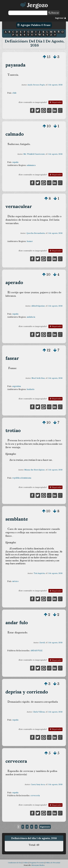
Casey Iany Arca (38, 784)
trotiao (13, 430)
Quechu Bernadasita (36, 233)
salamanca (31, 165)
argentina (17, 386)
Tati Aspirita (39, 573)
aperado (14, 282)
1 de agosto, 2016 (55, 85)
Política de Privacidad (53, 863)
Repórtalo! (55, 102)
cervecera (16, 761)
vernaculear (19, 206)
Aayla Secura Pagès (36, 85)
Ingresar (61, 18)
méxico (15, 581)
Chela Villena (39, 712)
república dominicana (22, 478)
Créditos (25, 863)
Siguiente (45, 827)
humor (30, 241)
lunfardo (31, 389)
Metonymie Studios (38, 865)
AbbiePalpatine (38, 306)
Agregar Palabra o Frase (34, 25)
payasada (16, 65)
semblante (17, 519)
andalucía (31, 317)
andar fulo (17, 623)
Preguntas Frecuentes (37, 863)
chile (14, 93)
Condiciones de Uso (15, 863)
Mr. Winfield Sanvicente (34, 154)
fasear (12, 358)
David (42, 643)
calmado (15, 134)
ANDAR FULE (36, 651)
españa (15, 162)
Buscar (54, 13)
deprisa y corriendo (27, 692)
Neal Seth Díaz (38, 378)
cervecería (35, 796)
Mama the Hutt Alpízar (35, 470)
